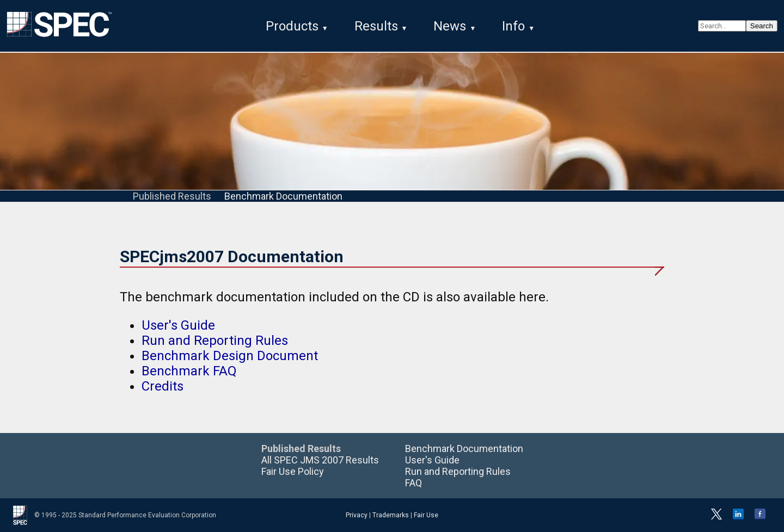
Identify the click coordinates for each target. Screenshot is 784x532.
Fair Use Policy (293, 471)
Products (292, 26)
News (450, 26)
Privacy (357, 515)
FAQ (414, 483)
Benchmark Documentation (283, 196)
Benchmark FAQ (189, 371)
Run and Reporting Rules (215, 341)
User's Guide (178, 325)
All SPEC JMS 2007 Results (320, 460)
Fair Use (426, 515)
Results (376, 26)
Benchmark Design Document (230, 356)
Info (513, 26)
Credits (163, 386)
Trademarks (391, 515)
